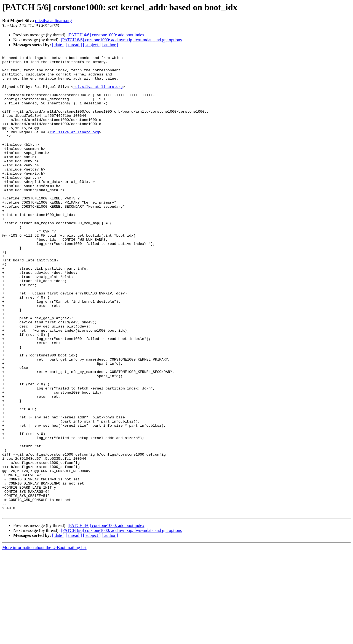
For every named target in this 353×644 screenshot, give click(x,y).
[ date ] (58, 45)
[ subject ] (92, 45)
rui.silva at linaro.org (54, 21)
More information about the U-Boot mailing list (44, 639)
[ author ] (110, 45)
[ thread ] (74, 45)
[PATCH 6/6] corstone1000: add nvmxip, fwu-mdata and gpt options (121, 40)
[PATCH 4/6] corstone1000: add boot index (106, 35)
